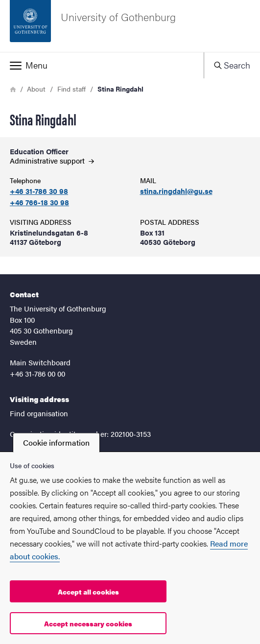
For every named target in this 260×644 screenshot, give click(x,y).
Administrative (52, 160)
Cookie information (56, 442)
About (36, 89)
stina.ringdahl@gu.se (176, 191)
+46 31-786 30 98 (39, 191)
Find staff (71, 89)
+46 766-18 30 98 (39, 203)
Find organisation (39, 413)
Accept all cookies (88, 592)
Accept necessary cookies (88, 623)
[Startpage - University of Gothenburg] (130, 26)
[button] (102, 65)
